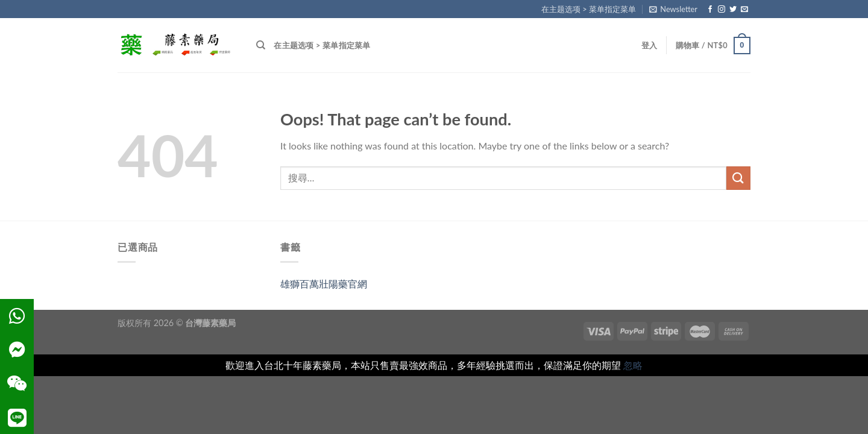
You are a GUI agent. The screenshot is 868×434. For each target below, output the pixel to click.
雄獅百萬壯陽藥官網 (324, 284)
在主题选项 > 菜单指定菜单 (589, 9)
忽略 (633, 365)
